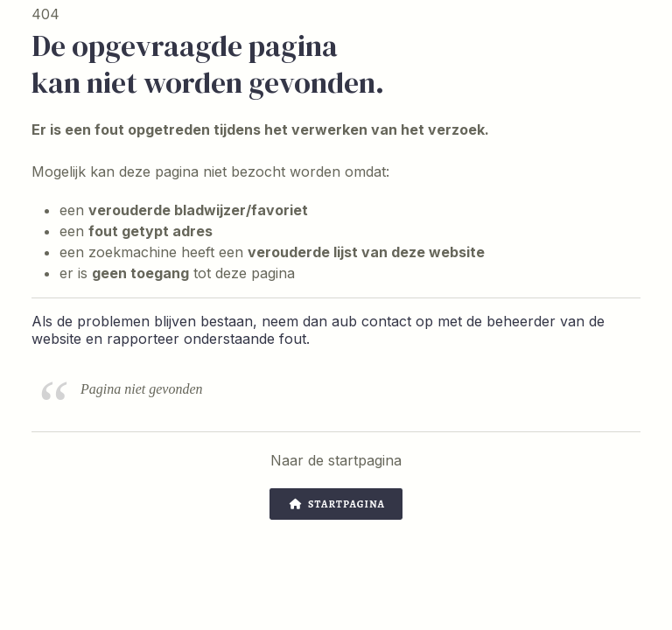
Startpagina (337, 504)
